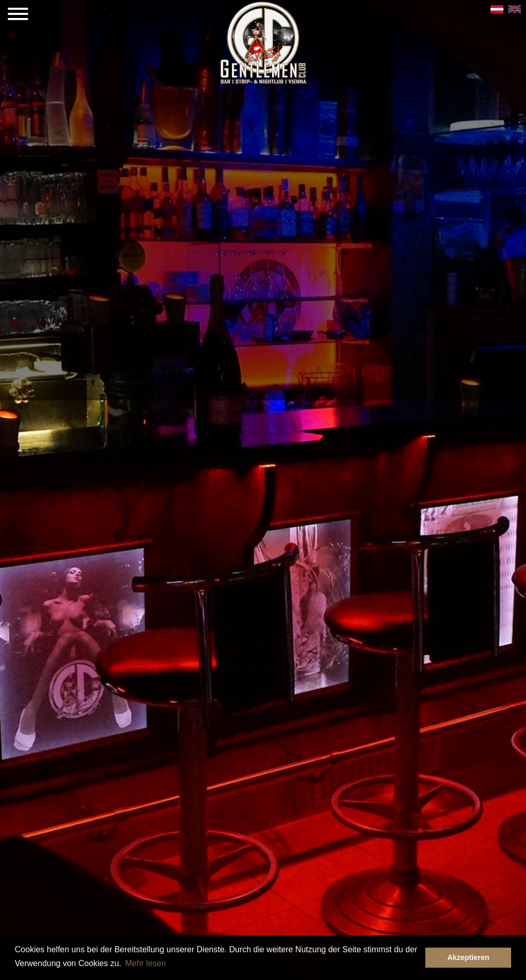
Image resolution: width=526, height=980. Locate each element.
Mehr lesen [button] (146, 963)
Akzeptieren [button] (468, 957)
